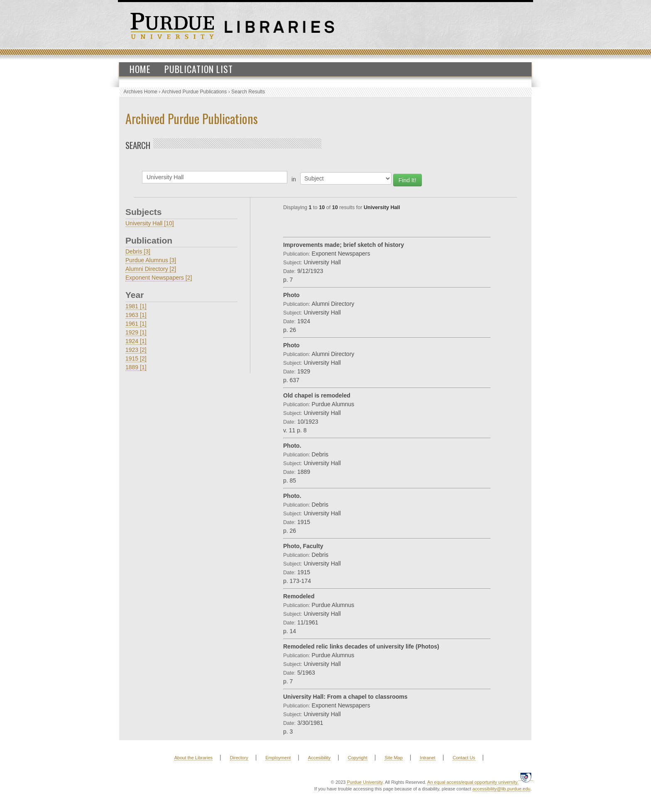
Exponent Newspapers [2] (159, 278)
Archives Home (141, 92)
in (294, 179)
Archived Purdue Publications (195, 92)
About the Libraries (193, 758)
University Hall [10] (150, 223)
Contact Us (464, 758)
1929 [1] (136, 332)
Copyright (358, 758)
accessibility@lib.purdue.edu (502, 789)
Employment (278, 758)
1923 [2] (136, 350)
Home (140, 69)
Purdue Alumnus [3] (151, 260)
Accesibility (319, 758)
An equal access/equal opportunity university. (473, 782)
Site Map (393, 758)
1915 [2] (136, 358)
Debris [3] (138, 251)
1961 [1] (136, 324)
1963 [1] (136, 315)
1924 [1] (136, 341)
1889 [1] (136, 367)
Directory (239, 758)
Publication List (199, 69)
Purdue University (365, 782)
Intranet (427, 758)
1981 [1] (136, 306)
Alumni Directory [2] (151, 269)
